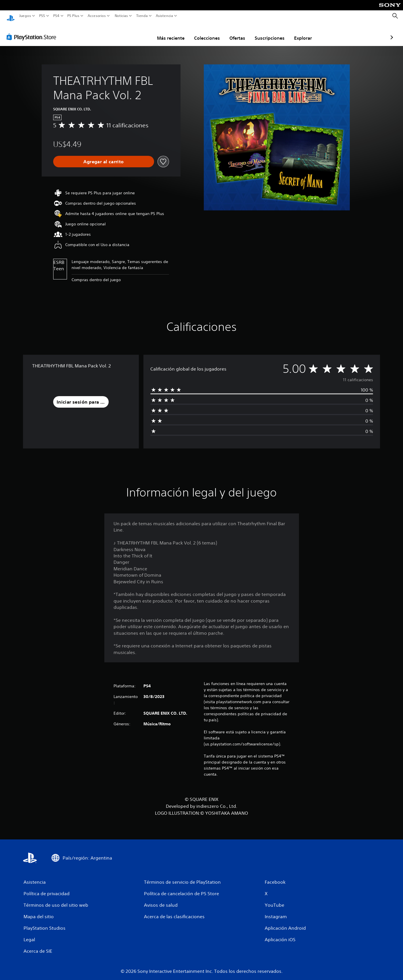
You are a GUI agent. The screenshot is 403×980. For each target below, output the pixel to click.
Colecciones (173, 32)
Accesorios (96, 16)
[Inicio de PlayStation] (11, 16)
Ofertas (204, 32)
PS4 (56, 16)
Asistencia (164, 16)
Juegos (25, 16)
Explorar (269, 32)
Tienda (142, 16)
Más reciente (137, 32)
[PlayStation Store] (33, 31)
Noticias (121, 16)
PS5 (42, 16)
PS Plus (73, 16)
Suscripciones (236, 32)
